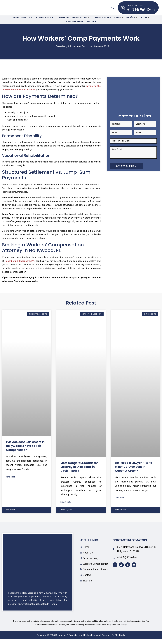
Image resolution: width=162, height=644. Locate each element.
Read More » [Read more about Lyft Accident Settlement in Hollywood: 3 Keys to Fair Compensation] (11, 477)
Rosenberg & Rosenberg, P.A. (20, 261)
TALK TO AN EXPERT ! (136, 5)
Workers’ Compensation (74, 17)
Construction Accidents (107, 17)
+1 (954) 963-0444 (141, 10)
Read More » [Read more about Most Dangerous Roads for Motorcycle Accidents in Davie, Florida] (66, 502)
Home (16, 17)
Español (131, 17)
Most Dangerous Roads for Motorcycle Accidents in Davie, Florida (79, 467)
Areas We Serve (75, 21)
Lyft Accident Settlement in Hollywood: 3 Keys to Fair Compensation (25, 446)
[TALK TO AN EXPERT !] (123, 8)
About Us (28, 17)
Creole (144, 17)
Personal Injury (47, 17)
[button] (113, 8)
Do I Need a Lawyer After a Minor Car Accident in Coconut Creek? (134, 467)
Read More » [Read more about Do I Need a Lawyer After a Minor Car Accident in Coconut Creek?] (120, 498)
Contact (91, 21)
